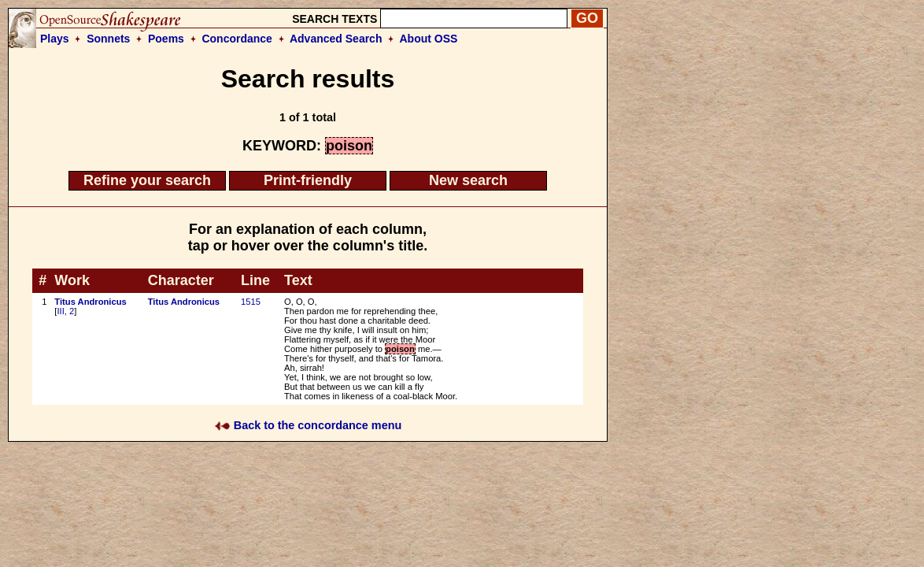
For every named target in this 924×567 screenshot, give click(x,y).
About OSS (429, 39)
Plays (55, 39)
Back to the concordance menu (308, 425)
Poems (166, 39)
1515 (251, 302)
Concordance (237, 39)
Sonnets (108, 39)
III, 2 (65, 311)
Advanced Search (336, 39)
